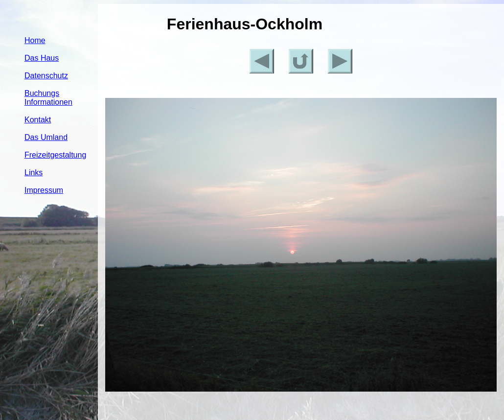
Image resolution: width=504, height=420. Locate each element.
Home (35, 40)
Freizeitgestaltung (55, 155)
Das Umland (46, 137)
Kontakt (38, 120)
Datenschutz (46, 76)
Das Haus (42, 58)
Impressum (44, 190)
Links (34, 173)
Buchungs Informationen (48, 98)
